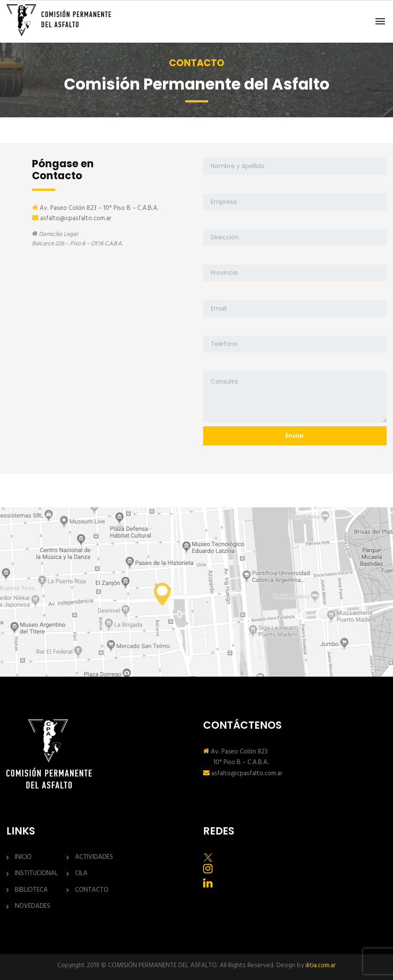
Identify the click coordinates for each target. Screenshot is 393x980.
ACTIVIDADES (94, 857)
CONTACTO (92, 890)
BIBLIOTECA (31, 890)
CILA (81, 874)
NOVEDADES (33, 906)
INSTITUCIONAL (36, 874)
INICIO (23, 857)
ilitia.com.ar (321, 965)
